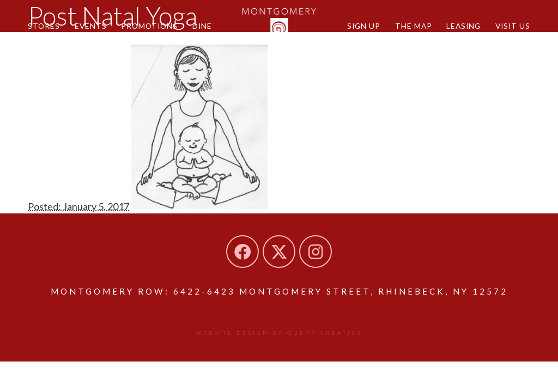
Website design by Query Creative (279, 333)
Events (91, 26)
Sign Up (364, 26)
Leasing (463, 26)
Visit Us (513, 26)
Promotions (149, 26)
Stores (44, 26)
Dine (202, 26)
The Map (414, 26)
